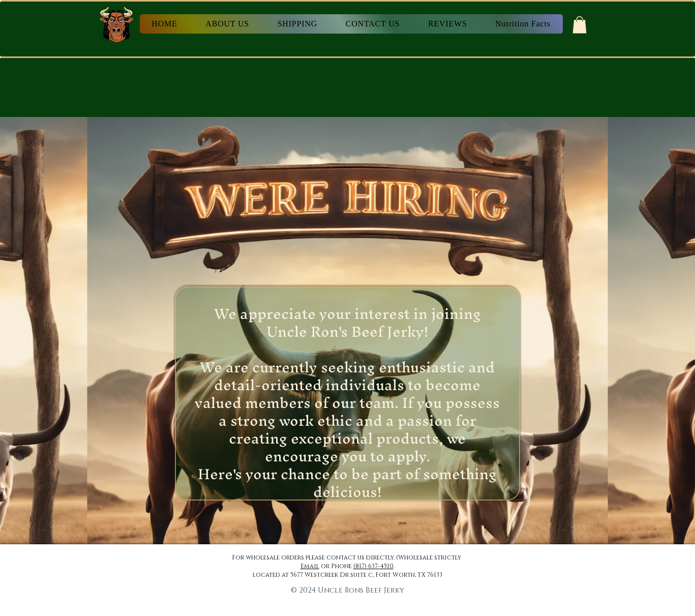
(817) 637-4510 (373, 566)
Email (310, 566)
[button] (580, 25)
